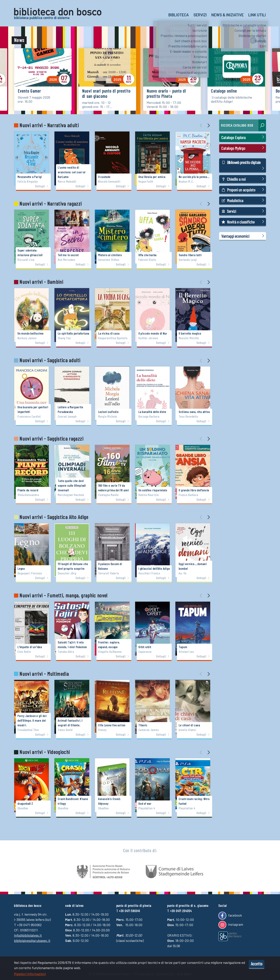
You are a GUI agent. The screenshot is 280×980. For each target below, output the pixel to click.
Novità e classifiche (243, 222)
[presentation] (253, 40)
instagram (231, 925)
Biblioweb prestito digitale (243, 166)
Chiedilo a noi (243, 179)
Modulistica (243, 200)
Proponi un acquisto (243, 190)
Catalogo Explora (243, 137)
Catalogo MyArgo (243, 148)
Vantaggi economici (243, 236)
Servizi (200, 15)
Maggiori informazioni (30, 974)
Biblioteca (179, 15)
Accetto (257, 964)
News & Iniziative (227, 15)
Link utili (257, 15)
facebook (230, 916)
